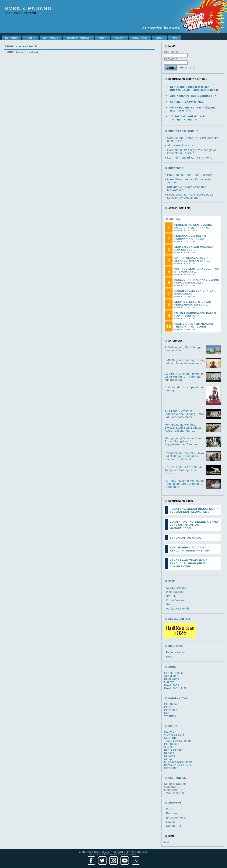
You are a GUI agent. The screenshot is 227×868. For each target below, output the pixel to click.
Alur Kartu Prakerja (180, 145)
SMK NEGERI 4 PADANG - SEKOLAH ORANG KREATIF (189, 549)
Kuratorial (171, 738)
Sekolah (170, 756)
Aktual (168, 759)
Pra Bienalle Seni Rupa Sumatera (190, 175)
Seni (167, 713)
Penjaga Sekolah (178, 609)
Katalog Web (178, 698)
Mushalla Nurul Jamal (179, 762)
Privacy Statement (138, 852)
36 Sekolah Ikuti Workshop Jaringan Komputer (189, 118)
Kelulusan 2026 (180, 619)
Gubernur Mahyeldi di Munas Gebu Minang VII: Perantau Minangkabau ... (184, 377)
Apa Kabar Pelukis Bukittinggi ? (193, 96)
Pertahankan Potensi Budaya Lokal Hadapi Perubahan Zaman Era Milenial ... (184, 456)
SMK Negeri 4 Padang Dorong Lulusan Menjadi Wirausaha (185, 362)
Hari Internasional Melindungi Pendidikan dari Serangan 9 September (185, 484)
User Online (177, 778)
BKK (169, 657)
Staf (172, 581)
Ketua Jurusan (176, 600)
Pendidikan (172, 704)
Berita (173, 726)
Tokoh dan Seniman (178, 741)
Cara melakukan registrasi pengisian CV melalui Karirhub (192, 152)
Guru (169, 604)
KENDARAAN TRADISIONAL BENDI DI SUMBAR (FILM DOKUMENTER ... (189, 563)
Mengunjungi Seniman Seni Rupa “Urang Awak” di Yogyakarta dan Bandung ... (183, 441)
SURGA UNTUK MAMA (185, 538)
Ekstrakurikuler (176, 818)
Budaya (169, 753)
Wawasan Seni (174, 735)
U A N (168, 747)
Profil (170, 809)
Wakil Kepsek (175, 592)
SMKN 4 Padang (28, 9)
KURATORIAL (177, 168)
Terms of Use (101, 852)
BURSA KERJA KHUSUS (183, 131)
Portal (168, 707)
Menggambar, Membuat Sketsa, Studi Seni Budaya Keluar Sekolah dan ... (183, 428)
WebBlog (170, 716)
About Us (170, 676)
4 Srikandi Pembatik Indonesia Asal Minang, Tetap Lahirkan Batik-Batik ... (185, 414)
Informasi (176, 646)
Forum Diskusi (174, 673)
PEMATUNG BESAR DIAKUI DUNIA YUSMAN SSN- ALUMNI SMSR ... (194, 510)
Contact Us (174, 826)
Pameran (170, 732)
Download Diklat (175, 688)
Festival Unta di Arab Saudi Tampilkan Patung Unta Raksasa (183, 470)
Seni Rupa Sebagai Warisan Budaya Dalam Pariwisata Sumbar (194, 88)
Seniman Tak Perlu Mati (187, 102)
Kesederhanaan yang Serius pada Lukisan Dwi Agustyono (190, 196)
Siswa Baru (172, 768)
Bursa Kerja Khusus (178, 765)
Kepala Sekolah (177, 588)
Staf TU (171, 596)
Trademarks (118, 852)
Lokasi (170, 822)
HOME (172, 667)
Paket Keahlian (176, 652)
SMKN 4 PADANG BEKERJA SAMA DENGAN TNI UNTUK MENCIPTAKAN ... (194, 525)
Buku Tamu (172, 679)
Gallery (169, 682)
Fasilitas (172, 813)
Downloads (172, 685)
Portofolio (171, 710)
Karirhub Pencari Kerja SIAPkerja (190, 158)
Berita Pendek (174, 750)
